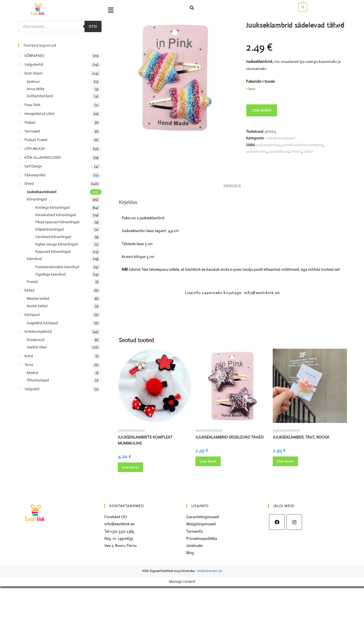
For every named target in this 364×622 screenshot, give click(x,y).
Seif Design (33, 166)
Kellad (29, 290)
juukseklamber (268, 145)
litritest (296, 151)
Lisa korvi (262, 110)
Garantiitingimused (203, 517)
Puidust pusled (36, 140)
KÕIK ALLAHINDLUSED (43, 157)
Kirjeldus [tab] (232, 186)
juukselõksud (278, 151)
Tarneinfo (195, 531)
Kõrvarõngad (37, 199)
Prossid (32, 282)
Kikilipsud (32, 315)
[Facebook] (277, 522)
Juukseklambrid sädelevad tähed (229, 437)
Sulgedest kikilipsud (42, 323)
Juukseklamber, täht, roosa (301, 437)
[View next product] (342, 25)
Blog (190, 553)
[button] (109, 10)
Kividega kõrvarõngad (52, 207)
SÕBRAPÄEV (34, 56)
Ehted (29, 184)
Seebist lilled (37, 347)
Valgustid (32, 389)
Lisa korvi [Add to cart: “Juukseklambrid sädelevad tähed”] (208, 461)
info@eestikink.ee (119, 524)
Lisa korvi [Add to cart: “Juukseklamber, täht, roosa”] (285, 461)
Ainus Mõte (36, 89)
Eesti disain (34, 73)
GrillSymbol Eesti (40, 96)
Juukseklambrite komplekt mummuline (145, 440)
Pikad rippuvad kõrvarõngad (57, 222)
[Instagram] (294, 522)
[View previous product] (332, 25)
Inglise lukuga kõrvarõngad (56, 244)
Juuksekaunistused (280, 138)
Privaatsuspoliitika (202, 538)
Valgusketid (34, 64)
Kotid (29, 356)
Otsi (93, 26)
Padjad (30, 122)
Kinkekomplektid (38, 331)
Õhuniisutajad (38, 380)
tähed (308, 151)
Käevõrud (34, 259)
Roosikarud (36, 340)
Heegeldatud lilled (39, 114)
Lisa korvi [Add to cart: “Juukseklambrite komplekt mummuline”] (130, 467)
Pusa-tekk (33, 105)
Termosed (32, 131)
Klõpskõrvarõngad (49, 229)
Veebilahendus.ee (209, 571)
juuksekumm (256, 151)
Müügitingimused (201, 524)
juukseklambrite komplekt (302, 145)
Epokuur (33, 81)
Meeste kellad (38, 298)
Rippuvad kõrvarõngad (53, 252)
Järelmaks (195, 545)
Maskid (32, 373)
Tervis (29, 365)
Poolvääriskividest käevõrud (57, 267)
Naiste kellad (37, 306)
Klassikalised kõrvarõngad (56, 215)
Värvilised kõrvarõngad (53, 237)
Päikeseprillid (35, 175)
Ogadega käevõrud (50, 274)
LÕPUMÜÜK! (35, 149)
